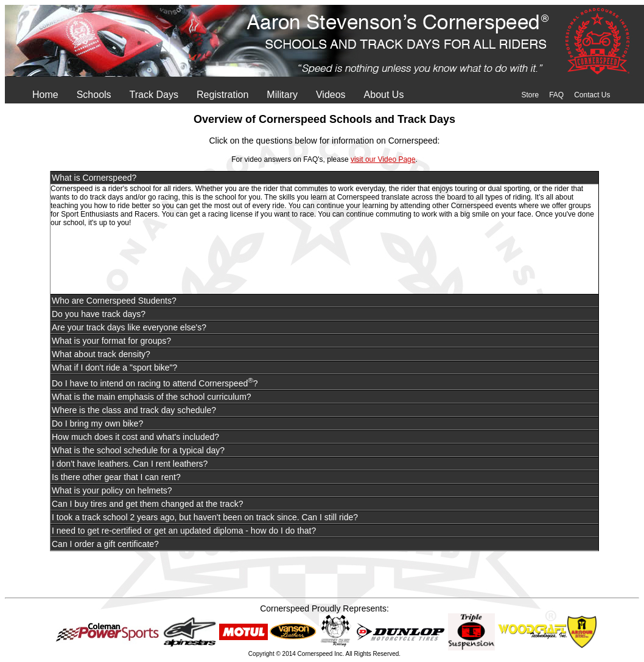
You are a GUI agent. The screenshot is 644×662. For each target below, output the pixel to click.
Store (530, 95)
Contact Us (592, 95)
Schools (94, 95)
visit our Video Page (383, 159)
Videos (331, 95)
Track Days (154, 95)
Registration (222, 95)
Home (45, 95)
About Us (384, 95)
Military (282, 95)
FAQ (556, 95)
